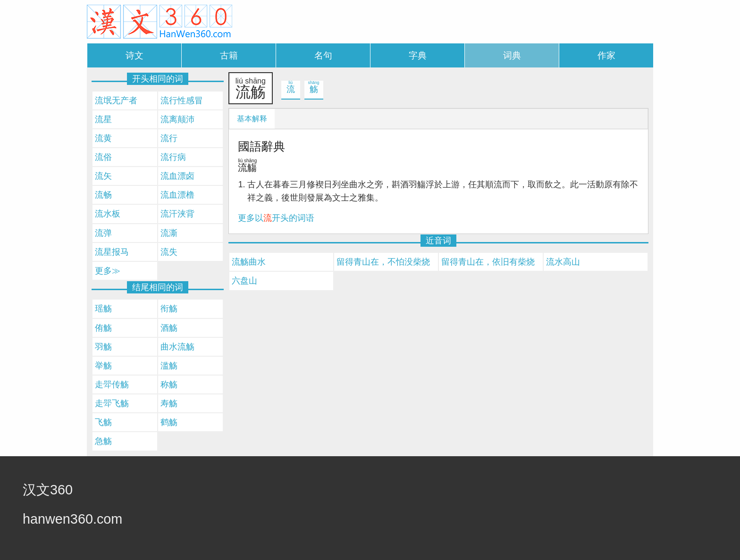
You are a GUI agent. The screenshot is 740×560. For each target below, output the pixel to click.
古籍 (229, 55)
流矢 (103, 176)
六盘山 (244, 281)
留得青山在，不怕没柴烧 (383, 262)
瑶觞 (103, 309)
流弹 (103, 233)
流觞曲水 (249, 262)
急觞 (103, 441)
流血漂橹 (177, 195)
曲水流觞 (177, 347)
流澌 (169, 233)
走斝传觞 (112, 384)
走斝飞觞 (112, 403)
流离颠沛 (177, 119)
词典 (512, 55)
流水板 (108, 214)
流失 (169, 252)
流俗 (103, 157)
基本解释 (252, 119)
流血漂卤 (177, 176)
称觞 (169, 384)
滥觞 (169, 366)
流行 (169, 138)
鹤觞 (169, 422)
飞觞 (103, 422)
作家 (606, 55)
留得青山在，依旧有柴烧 (488, 262)
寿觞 (169, 403)
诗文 (135, 55)
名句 (323, 55)
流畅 (103, 195)
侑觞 (103, 328)
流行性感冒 (182, 100)
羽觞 (103, 347)
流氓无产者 (116, 100)
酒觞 (169, 328)
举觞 (103, 366)
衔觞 (169, 309)
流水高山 (563, 262)
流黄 (103, 138)
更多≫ (108, 271)
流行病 (173, 157)
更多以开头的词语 (276, 218)
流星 (103, 119)
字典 (418, 55)
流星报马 (112, 252)
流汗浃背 (177, 214)
